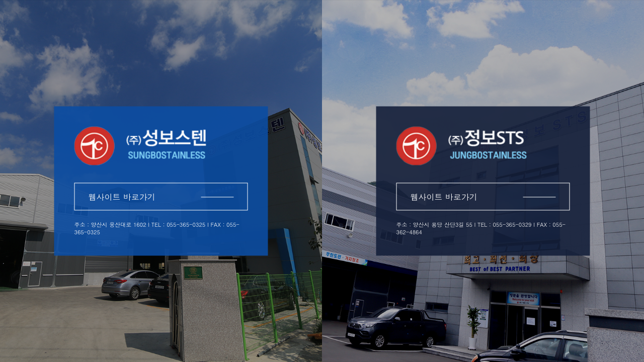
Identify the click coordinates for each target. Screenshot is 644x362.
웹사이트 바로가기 (161, 197)
